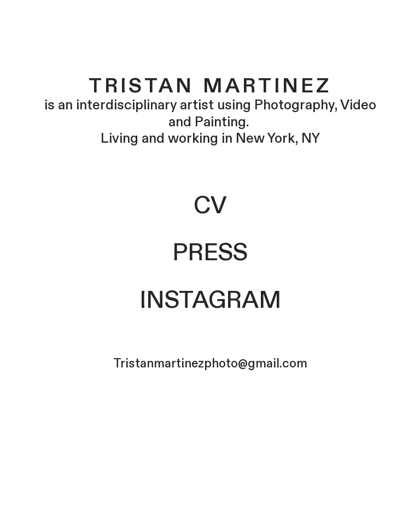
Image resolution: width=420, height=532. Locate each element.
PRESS (210, 253)
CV (210, 206)
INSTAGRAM (210, 301)
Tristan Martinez (210, 84)
